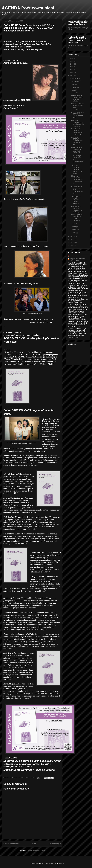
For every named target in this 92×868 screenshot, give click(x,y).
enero (74, 233)
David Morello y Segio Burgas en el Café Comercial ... (77, 150)
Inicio (34, 844)
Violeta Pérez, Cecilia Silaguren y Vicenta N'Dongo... (76, 200)
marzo (74, 227)
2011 (72, 242)
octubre (74, 84)
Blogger (61, 864)
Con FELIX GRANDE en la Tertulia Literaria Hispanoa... (78, 123)
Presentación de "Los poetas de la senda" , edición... (77, 98)
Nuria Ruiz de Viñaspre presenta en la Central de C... (77, 132)
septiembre (76, 87)
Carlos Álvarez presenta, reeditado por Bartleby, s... (77, 209)
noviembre (75, 81)
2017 (72, 67)
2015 (72, 73)
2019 (72, 64)
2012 (72, 239)
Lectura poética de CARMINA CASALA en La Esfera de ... (78, 115)
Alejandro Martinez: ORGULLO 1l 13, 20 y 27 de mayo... (77, 169)
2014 (72, 76)
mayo (74, 93)
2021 (72, 61)
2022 (72, 58)
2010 (72, 245)
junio (73, 90)
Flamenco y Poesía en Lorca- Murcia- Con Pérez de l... (77, 180)
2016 (72, 70)
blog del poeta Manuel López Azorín (78, 260)
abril (73, 224)
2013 (72, 236)
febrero (74, 230)
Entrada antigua (55, 844)
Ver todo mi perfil (73, 338)
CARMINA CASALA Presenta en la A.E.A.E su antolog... (77, 141)
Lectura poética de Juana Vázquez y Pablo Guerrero (78, 107)
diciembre (75, 78)
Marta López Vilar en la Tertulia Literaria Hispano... (77, 217)
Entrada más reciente (11, 844)
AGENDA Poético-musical (28, 8)
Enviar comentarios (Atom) (36, 851)
